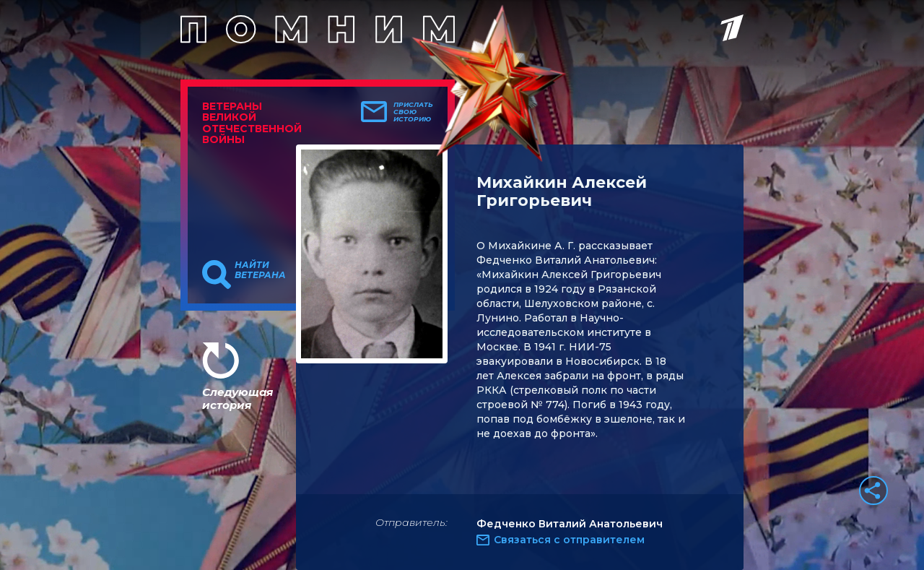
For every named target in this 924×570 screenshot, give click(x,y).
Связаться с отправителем (569, 540)
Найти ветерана (260, 270)
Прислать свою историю (413, 112)
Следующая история (237, 398)
